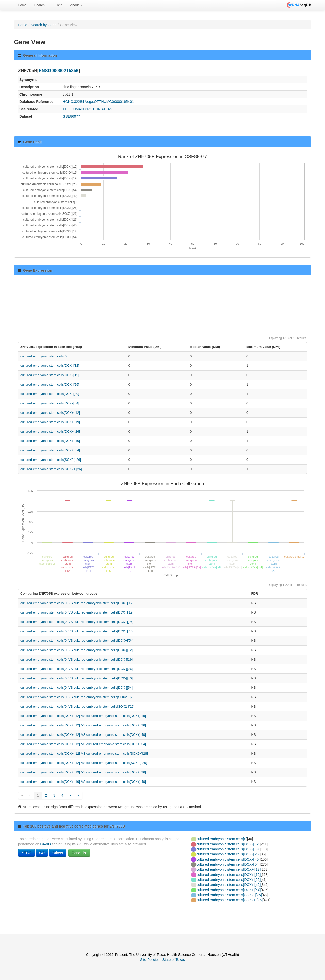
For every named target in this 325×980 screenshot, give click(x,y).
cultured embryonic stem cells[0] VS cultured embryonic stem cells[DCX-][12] (76, 650)
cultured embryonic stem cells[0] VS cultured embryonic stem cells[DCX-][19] (76, 659)
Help (59, 5)
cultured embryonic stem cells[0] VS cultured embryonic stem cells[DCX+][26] (77, 622)
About (76, 5)
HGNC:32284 (73, 102)
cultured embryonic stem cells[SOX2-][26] (51, 460)
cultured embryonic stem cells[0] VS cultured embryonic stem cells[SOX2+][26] (78, 697)
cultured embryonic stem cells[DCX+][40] (50, 441)
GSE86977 (71, 116)
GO (42, 853)
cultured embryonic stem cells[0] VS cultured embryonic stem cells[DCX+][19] (77, 612)
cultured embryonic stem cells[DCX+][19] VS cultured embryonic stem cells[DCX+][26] (83, 772)
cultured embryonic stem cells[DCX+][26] (50, 431)
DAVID (45, 844)
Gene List (79, 853)
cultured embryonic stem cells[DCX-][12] (50, 366)
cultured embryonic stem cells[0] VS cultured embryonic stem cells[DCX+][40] (77, 631)
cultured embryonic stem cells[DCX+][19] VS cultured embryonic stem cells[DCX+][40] (83, 782)
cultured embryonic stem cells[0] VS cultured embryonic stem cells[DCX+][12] (77, 603)
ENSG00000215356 (59, 71)
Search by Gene (44, 25)
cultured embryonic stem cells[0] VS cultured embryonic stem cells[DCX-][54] (76, 688)
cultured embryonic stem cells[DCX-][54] (50, 403)
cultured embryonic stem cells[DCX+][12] (50, 413)
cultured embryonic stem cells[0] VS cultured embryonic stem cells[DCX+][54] (77, 641)
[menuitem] (22, 5)
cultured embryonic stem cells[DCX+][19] (50, 422)
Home (22, 5)
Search (41, 5)
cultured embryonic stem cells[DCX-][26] (50, 384)
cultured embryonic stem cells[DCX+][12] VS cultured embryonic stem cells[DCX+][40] (83, 735)
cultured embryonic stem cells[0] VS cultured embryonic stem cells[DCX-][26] (76, 669)
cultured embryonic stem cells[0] (44, 356)
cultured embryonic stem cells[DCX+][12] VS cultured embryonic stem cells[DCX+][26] (83, 725)
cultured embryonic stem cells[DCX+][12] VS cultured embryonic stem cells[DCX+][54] (83, 744)
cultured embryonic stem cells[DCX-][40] (50, 394)
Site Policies (150, 960)
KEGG (26, 853)
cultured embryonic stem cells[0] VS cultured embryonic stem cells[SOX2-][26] (77, 706)
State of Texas (174, 960)
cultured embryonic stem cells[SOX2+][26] (51, 469)
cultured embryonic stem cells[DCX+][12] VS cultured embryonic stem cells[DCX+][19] (83, 716)
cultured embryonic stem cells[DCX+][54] (50, 450)
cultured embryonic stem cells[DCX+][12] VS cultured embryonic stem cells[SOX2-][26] (84, 763)
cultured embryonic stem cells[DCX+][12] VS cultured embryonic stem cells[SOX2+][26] (84, 753)
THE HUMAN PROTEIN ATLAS (88, 109)
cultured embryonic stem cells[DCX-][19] (50, 375)
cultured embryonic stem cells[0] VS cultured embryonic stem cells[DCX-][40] (76, 678)
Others (58, 853)
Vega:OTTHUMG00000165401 (109, 102)
